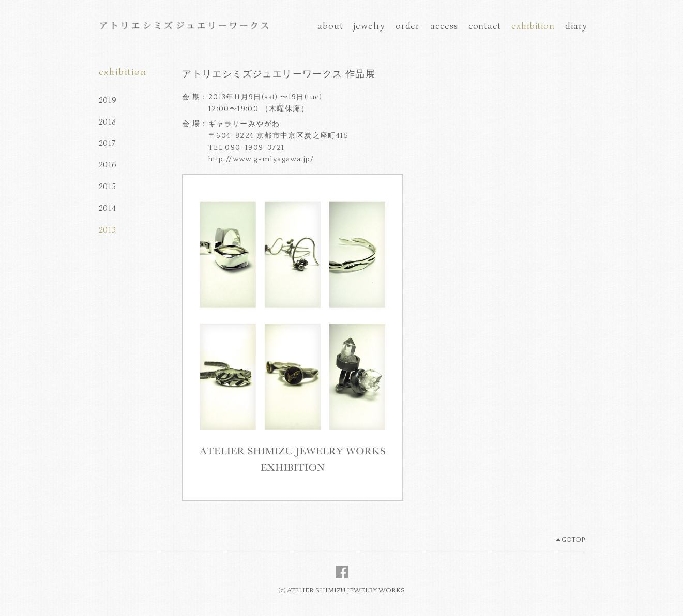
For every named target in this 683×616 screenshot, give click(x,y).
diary (576, 26)
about (330, 26)
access (444, 26)
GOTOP (571, 540)
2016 (108, 165)
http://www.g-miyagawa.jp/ (261, 159)
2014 (108, 208)
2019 (108, 100)
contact (485, 26)
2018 (108, 122)
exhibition (533, 26)
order (408, 26)
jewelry (369, 26)
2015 (108, 187)
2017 (107, 143)
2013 (108, 230)
